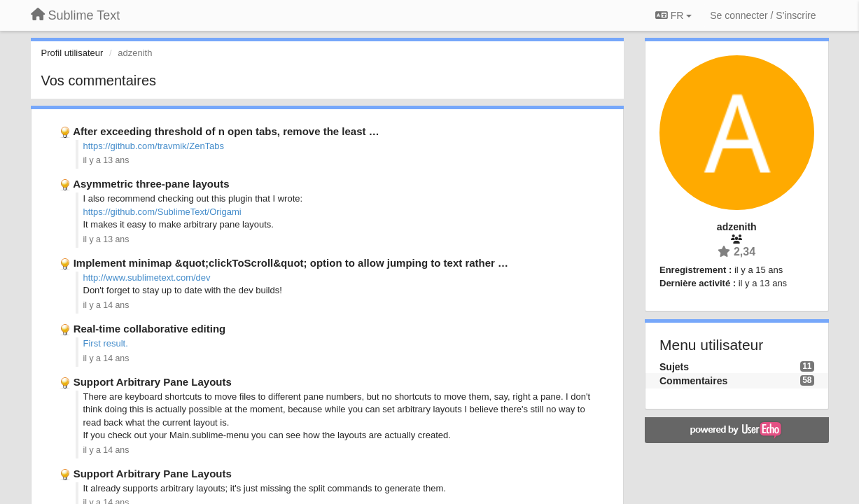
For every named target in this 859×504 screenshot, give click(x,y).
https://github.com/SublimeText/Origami (162, 212)
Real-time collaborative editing (150, 329)
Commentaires (693, 381)
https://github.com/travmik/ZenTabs (154, 146)
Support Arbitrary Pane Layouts (153, 382)
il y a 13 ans (106, 160)
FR (673, 15)
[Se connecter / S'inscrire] (763, 15)
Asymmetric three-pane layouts (151, 184)
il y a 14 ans (106, 305)
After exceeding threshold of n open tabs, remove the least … (226, 131)
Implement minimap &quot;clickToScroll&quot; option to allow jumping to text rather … (291, 263)
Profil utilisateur (72, 53)
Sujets (674, 367)
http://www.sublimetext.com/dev (147, 278)
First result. (106, 343)
